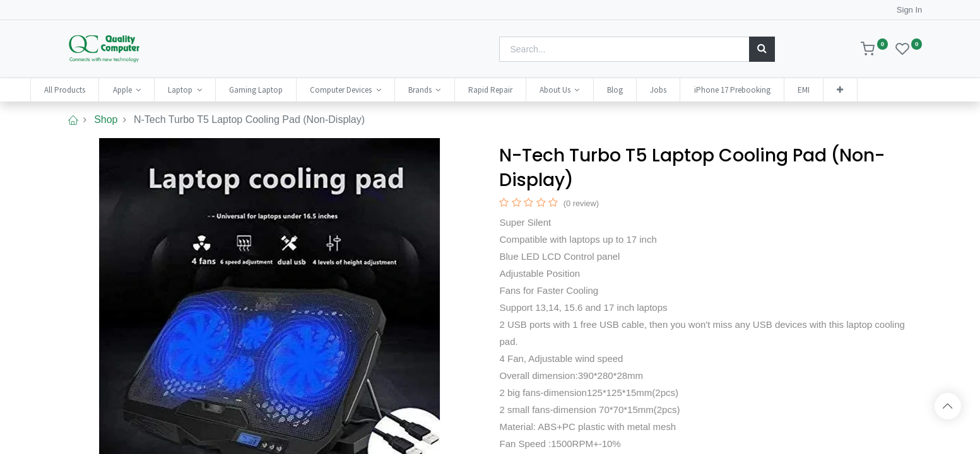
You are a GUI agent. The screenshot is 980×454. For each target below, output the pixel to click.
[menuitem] (92, 90)
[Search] (762, 49)
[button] (868, 90)
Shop (106, 119)
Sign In (909, 10)
